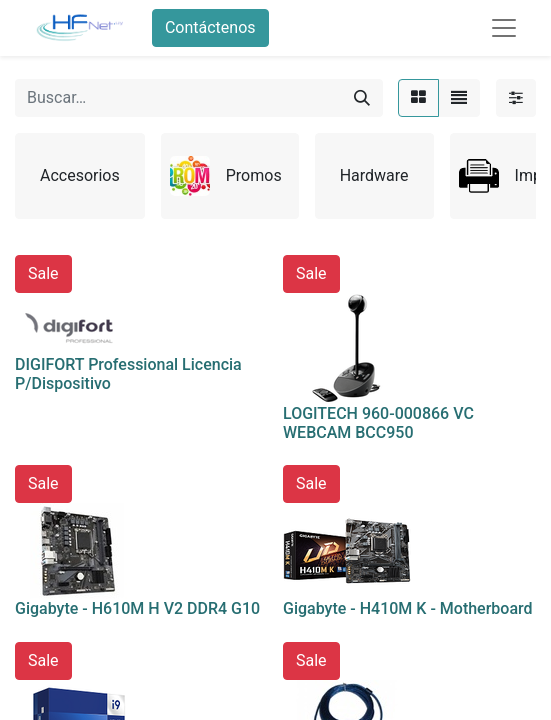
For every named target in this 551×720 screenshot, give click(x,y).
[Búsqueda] (362, 98)
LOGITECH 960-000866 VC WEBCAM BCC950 (378, 423)
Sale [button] (43, 273)
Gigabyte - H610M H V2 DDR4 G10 (137, 608)
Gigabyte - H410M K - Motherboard (408, 608)
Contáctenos (210, 27)
